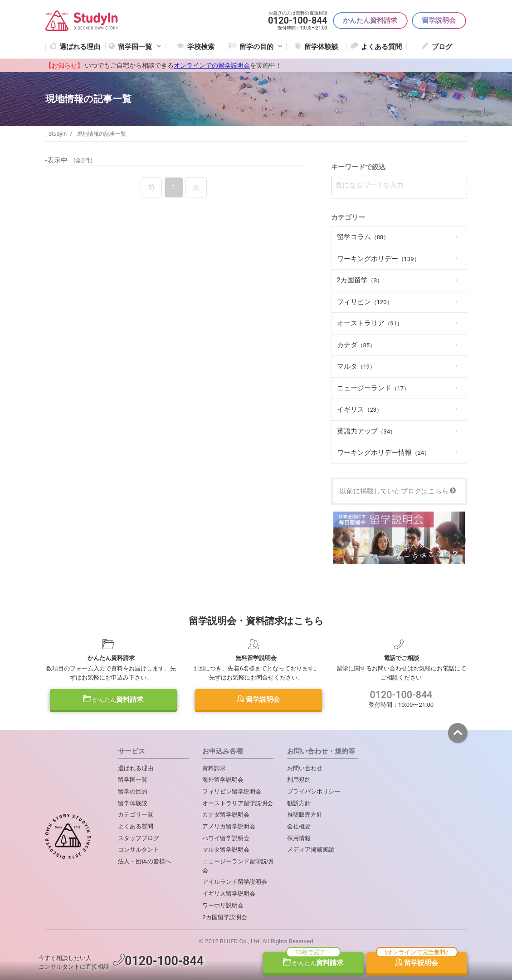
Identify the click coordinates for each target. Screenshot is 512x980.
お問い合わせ (305, 768)
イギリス (360, 409)
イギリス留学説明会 (229, 894)
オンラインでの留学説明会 (212, 65)
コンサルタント (139, 849)
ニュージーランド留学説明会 (238, 866)
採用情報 (299, 838)
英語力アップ (367, 431)
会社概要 (299, 826)
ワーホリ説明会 (223, 905)
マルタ (356, 366)
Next (457, 539)
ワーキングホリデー (378, 259)
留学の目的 (133, 791)
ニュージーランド (373, 388)
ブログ (442, 47)
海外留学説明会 (223, 780)
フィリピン (365, 302)
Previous (341, 539)
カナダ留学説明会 (226, 815)
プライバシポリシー (314, 791)
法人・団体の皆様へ (144, 861)
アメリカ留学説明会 (229, 826)
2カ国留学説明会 (224, 917)
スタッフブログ (139, 838)
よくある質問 (381, 47)
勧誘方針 (299, 803)
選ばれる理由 (80, 47)
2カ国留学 (360, 280)
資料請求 (113, 699)
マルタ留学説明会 (226, 849)
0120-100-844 (401, 695)
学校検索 (201, 47)
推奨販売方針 (305, 815)
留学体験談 (321, 47)
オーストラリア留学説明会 (238, 803)
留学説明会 (439, 20)
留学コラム (363, 237)
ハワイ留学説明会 (226, 838)
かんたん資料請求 (370, 20)
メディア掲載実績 (311, 849)
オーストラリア (370, 323)
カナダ (356, 345)
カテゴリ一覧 (136, 815)
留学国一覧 (140, 47)
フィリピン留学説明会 (232, 791)
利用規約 (299, 780)
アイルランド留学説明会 (235, 882)
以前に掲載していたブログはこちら (398, 491)
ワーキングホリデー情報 (384, 453)
